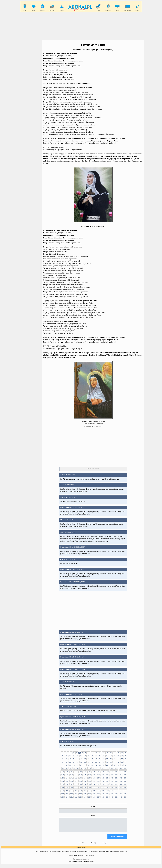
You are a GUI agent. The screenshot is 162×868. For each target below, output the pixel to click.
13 (100, 753)
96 (74, 768)
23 (70, 756)
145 (89, 778)
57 (63, 762)
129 (85, 775)
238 (103, 797)
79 (77, 765)
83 (92, 765)
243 (125, 797)
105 (112, 768)
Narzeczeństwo (76, 854)
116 (94, 772)
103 (103, 768)
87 (107, 765)
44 (81, 759)
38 (126, 756)
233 (80, 797)
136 (116, 775)
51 (107, 759)
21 (63, 756)
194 (107, 787)
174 (85, 784)
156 (72, 781)
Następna (105, 845)
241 (116, 797)
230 (67, 797)
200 (67, 791)
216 (72, 794)
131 (94, 775)
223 (103, 794)
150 (112, 778)
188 (80, 787)
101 (94, 768)
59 (70, 762)
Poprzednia (81, 845)
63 (85, 762)
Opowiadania (43, 854)
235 (89, 797)
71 (115, 762)
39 (63, 759)
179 (107, 784)
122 (121, 772)
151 (116, 778)
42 (74, 759)
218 (80, 794)
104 (107, 768)
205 (89, 791)
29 (92, 756)
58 (66, 762)
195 (112, 787)
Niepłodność (68, 854)
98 (82, 768)
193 (103, 787)
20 (126, 753)
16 (111, 753)
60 (74, 762)
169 (63, 784)
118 (103, 772)
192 (98, 787)
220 (89, 794)
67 (100, 762)
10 (89, 753)
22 (66, 756)
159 (85, 781)
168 (125, 781)
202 (76, 791)
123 (125, 772)
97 (78, 768)
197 (121, 787)
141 (72, 778)
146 (94, 778)
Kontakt (92, 858)
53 (115, 759)
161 (94, 781)
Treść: (93, 816)
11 (92, 753)
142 (76, 778)
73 (122, 762)
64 (89, 762)
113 (80, 772)
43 (77, 759)
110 (67, 772)
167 (121, 781)
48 (96, 759)
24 (74, 756)
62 (81, 762)
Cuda (125, 854)
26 (81, 756)
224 (107, 794)
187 (76, 787)
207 (98, 791)
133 (103, 775)
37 (122, 756)
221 (94, 794)
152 (121, 778)
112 (76, 772)
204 (85, 791)
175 (89, 784)
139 (63, 778)
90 (118, 765)
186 (72, 787)
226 (116, 794)
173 (80, 784)
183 (125, 784)
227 (121, 794)
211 (116, 791)
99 (85, 768)
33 (107, 756)
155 (67, 781)
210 (112, 791)
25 (77, 756)
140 (67, 778)
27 (85, 756)
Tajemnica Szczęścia (104, 854)
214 (63, 794)
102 (98, 768)
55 (122, 759)
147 (98, 778)
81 (85, 765)
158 (80, 781)
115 (89, 772)
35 (115, 756)
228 (125, 794)
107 (121, 768)
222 (98, 794)
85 (100, 765)
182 (121, 784)
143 (80, 778)
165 (112, 781)
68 (103, 762)
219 (85, 794)
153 (125, 778)
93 (63, 768)
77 (70, 765)
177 (98, 784)
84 (96, 765)
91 (122, 765)
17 (115, 753)
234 (85, 797)
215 (67, 794)
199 (63, 791)
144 (85, 778)
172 (76, 784)
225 (112, 794)
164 (107, 781)
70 (111, 762)
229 (63, 797)
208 (103, 791)
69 (107, 762)
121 (116, 772)
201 (72, 791)
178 (103, 784)
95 (70, 768)
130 (89, 775)
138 (125, 775)
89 (115, 765)
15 (107, 753)
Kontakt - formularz (84, 858)
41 (70, 759)
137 (121, 775)
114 (85, 772)
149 (107, 778)
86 (103, 765)
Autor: (93, 806)
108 (125, 768)
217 (76, 794)
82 (89, 765)
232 (76, 797)
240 (112, 797)
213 (125, 791)
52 (111, 759)
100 (89, 768)
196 (116, 787)
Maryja (96, 854)
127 (76, 775)
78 (74, 765)
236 (94, 797)
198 (125, 787)
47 (92, 759)
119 (107, 772)
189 (85, 787)
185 (67, 787)
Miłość (49, 854)
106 (116, 768)
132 (98, 775)
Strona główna (81, 850)
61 (77, 762)
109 (63, 772)
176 (94, 784)
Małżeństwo (61, 854)
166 (116, 781)
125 (67, 775)
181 (116, 784)
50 (103, 759)
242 (121, 797)
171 (72, 784)
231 (72, 797)
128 (80, 775)
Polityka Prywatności (73, 858)
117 (98, 772)
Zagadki (37, 854)
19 (122, 753)
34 (111, 756)
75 (63, 765)
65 (92, 762)
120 (112, 772)
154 (63, 781)
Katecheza (90, 854)
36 (118, 756)
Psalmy (117, 854)
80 (81, 765)
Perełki (121, 854)
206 (94, 791)
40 (66, 759)
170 (67, 784)
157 (76, 781)
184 (63, 787)
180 (112, 784)
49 (100, 759)
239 (107, 797)
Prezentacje (84, 854)
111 (72, 772)
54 (118, 759)
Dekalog (112, 854)
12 (96, 753)
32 (103, 756)
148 (103, 778)
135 (112, 775)
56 (126, 759)
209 (107, 791)
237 (98, 797)
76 (66, 765)
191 (94, 787)
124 (63, 775)
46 (89, 759)
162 (98, 781)
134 (107, 775)
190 (89, 787)
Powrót (93, 845)
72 (118, 762)
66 (96, 762)
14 (103, 753)
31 (100, 756)
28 (89, 756)
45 (85, 759)
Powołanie (54, 854)
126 (72, 775)
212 (121, 791)
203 (80, 791)
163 (103, 781)
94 (67, 768)
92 (126, 765)
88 (111, 765)
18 (118, 753)
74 (126, 762)
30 (96, 756)
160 (89, 781)
